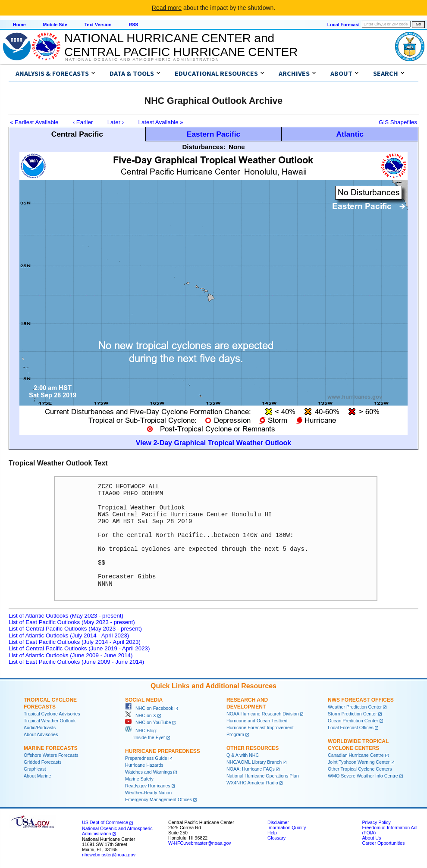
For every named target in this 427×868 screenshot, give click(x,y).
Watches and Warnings (149, 772)
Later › (116, 122)
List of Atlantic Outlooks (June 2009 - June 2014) (71, 655)
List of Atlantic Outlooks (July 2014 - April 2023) (69, 635)
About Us (371, 838)
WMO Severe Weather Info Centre (363, 776)
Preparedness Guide (146, 758)
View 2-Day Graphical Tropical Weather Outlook (213, 443)
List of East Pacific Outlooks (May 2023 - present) (72, 622)
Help (272, 833)
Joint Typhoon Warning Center (359, 762)
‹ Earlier (83, 122)
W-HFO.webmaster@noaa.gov (200, 843)
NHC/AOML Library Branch (254, 762)
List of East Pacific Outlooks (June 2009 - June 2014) (76, 662)
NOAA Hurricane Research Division (263, 714)
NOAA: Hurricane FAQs (251, 769)
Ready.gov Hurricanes (148, 786)
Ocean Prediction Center (353, 721)
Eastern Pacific (213, 134)
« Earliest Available (34, 122)
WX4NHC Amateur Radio (252, 783)
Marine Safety (139, 779)
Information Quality (287, 827)
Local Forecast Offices (351, 727)
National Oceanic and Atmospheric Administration (142, 59)
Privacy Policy (376, 822)
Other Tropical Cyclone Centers (360, 769)
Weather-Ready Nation (148, 793)
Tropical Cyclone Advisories (52, 714)
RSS (133, 25)
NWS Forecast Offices (361, 700)
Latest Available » (161, 122)
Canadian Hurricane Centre (356, 755)
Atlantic (350, 134)
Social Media (144, 700)
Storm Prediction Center (352, 714)
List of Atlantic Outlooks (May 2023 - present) (66, 616)
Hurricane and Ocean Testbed (257, 721)
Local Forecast (344, 25)
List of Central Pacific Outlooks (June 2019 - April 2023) (79, 648)
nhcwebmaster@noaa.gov (109, 855)
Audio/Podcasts (40, 727)
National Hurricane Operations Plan (263, 776)
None (237, 147)
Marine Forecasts (51, 748)
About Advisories (41, 734)
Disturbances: (204, 147)
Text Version (98, 25)
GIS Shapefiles (398, 122)
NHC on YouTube (148, 722)
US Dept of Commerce (105, 822)
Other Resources (253, 748)
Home (19, 25)
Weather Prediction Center (355, 707)
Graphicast (35, 769)
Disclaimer (278, 822)
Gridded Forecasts (43, 762)
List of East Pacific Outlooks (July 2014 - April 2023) (75, 642)
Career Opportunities (383, 843)
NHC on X (141, 715)
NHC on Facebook (149, 708)
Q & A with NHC (243, 755)
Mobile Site (55, 25)
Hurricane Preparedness (163, 751)
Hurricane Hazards (144, 765)
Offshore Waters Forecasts (51, 755)
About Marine (37, 776)
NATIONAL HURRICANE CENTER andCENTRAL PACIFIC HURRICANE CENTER (181, 45)
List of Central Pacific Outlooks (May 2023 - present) (75, 629)
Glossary (276, 838)
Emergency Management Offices (159, 799)
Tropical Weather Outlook (50, 721)
